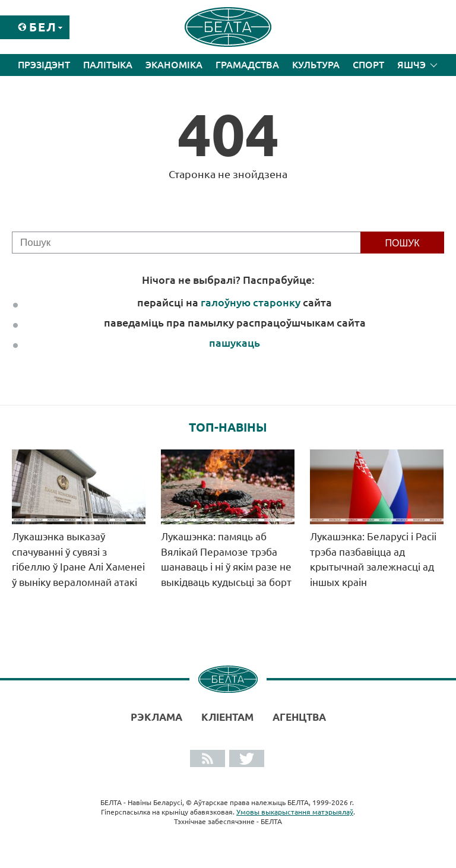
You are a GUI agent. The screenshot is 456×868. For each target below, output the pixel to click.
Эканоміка (174, 65)
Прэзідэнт (44, 65)
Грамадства (247, 65)
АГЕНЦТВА (299, 717)
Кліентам (227, 717)
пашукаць (235, 343)
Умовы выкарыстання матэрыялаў (295, 812)
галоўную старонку (251, 302)
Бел (43, 27)
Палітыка (108, 65)
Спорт (368, 65)
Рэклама (156, 717)
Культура (316, 65)
